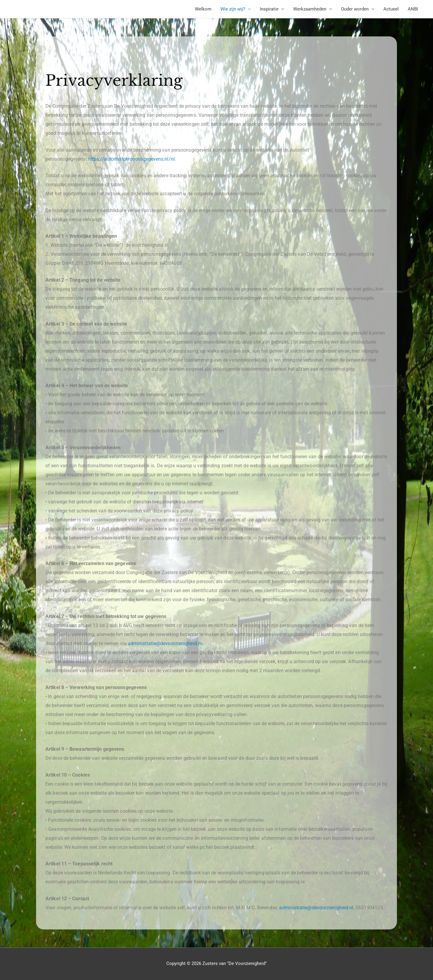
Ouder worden (355, 9)
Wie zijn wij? (233, 9)
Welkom (203, 9)
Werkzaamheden (310, 9)
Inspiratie (269, 9)
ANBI (413, 9)
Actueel (391, 9)
